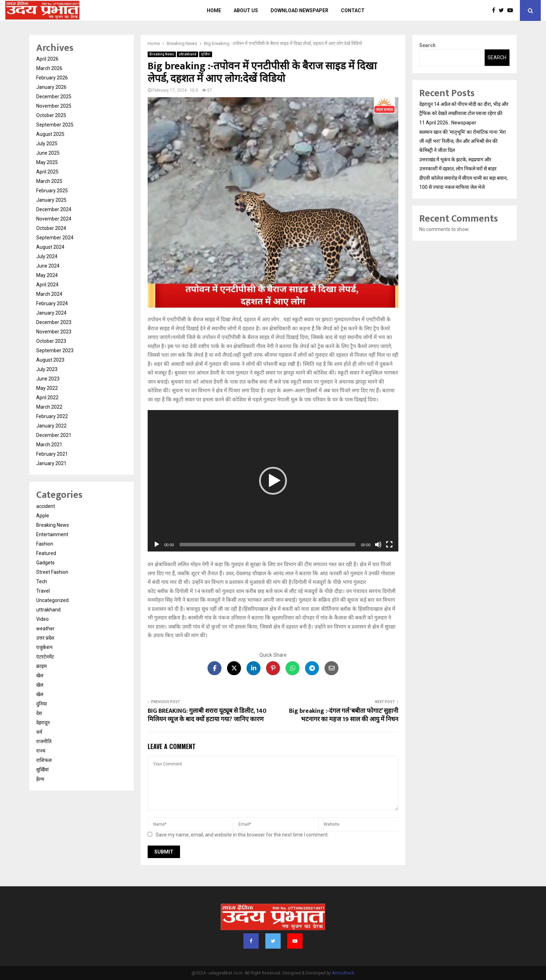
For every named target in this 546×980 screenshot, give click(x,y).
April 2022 (47, 398)
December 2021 (54, 435)
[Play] (157, 545)
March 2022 (49, 407)
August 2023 (50, 360)
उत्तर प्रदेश (45, 638)
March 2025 (49, 181)
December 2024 (54, 209)
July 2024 (47, 256)
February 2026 (52, 78)
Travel (43, 591)
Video (42, 619)
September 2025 (55, 125)
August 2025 (50, 134)
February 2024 (52, 303)
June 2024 (48, 266)
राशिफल (44, 760)
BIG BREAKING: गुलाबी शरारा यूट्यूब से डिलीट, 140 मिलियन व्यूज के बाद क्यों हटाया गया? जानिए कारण (207, 715)
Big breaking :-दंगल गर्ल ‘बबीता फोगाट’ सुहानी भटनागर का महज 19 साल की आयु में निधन (344, 715)
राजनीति (44, 741)
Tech (42, 581)
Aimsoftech (343, 973)
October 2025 (51, 115)
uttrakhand (188, 54)
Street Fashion (52, 572)
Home (214, 10)
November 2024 (54, 219)
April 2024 (47, 285)
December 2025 (54, 97)
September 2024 (55, 238)
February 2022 (52, 416)
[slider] (268, 545)
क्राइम (41, 666)
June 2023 (48, 379)
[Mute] (378, 545)
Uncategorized (52, 600)
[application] (273, 481)
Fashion (45, 544)
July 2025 (47, 144)
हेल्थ (40, 779)
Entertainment (52, 534)
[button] (273, 481)
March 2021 (49, 445)
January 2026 (51, 87)
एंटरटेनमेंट (45, 657)
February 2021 (52, 454)
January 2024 (51, 313)
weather (45, 628)
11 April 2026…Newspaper (448, 123)
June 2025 (48, 153)
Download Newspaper (299, 10)
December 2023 (54, 322)
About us (246, 10)
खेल (40, 676)
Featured (46, 553)
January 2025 (51, 200)
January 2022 (51, 426)
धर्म (39, 732)
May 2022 (47, 388)
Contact (353, 10)
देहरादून (43, 723)
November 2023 (54, 332)
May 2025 (47, 162)
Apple (43, 516)
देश (39, 713)
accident (46, 506)
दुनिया (42, 704)
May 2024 (47, 275)
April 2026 (47, 59)
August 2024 (50, 247)
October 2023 (51, 341)
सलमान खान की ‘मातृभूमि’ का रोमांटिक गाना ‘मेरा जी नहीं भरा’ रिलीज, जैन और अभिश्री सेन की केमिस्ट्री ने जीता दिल (463, 141)
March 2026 (49, 68)
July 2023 (47, 369)
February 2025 (52, 191)
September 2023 (55, 350)
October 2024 (51, 228)
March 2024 (49, 294)
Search (427, 45)
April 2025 (47, 172)
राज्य (41, 751)
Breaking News (162, 54)
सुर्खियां (206, 54)
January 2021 (51, 463)
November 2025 (54, 106)
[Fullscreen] (389, 545)
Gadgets (45, 563)
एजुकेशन (44, 647)
